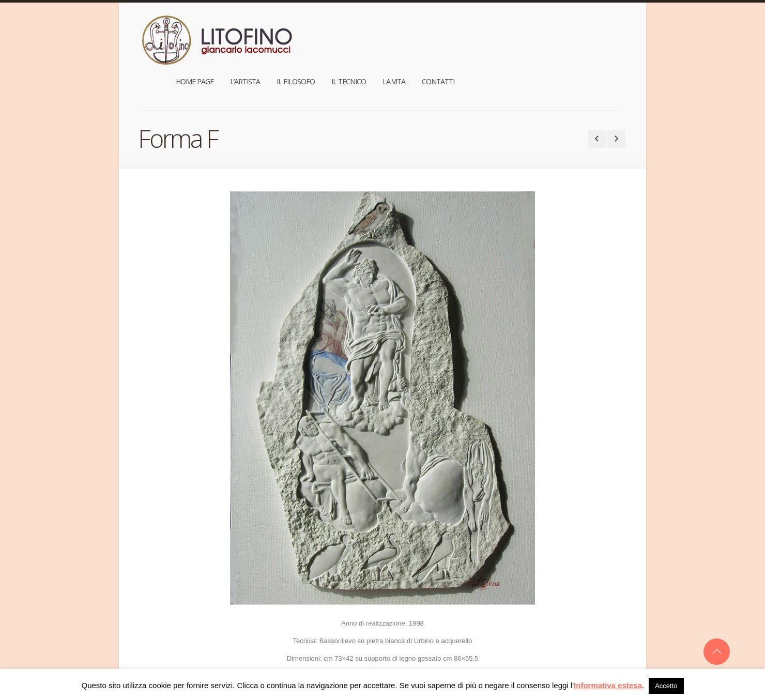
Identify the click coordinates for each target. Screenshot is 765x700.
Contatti (601, 32)
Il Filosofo (458, 32)
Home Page (357, 32)
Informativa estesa (608, 685)
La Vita (557, 32)
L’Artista (408, 32)
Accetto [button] (666, 686)
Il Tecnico (511, 32)
